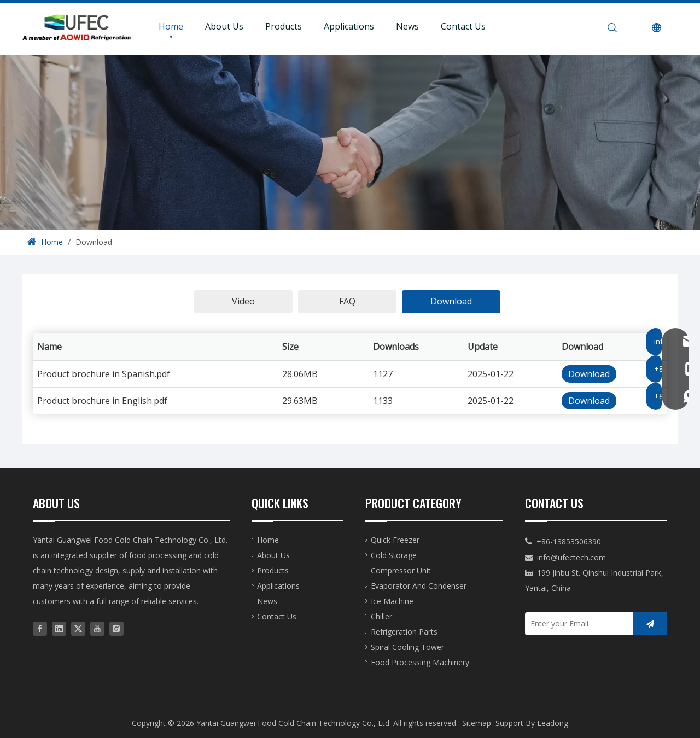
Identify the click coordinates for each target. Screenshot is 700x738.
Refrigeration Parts (404, 632)
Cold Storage (394, 555)
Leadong (553, 723)
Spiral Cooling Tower (407, 647)
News (407, 26)
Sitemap (477, 723)
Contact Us (463, 26)
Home (171, 26)
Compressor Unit (401, 570)
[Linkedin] (59, 628)
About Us (224, 26)
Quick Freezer (395, 540)
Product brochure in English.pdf (102, 401)
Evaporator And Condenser (419, 586)
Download (451, 301)
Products (284, 26)
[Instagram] (116, 628)
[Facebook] (40, 628)
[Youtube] (97, 628)
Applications (349, 26)
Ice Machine (392, 601)
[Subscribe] (650, 624)
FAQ (347, 301)
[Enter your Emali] (576, 624)
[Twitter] (78, 628)
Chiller (381, 616)
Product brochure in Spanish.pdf (104, 374)
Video (243, 301)
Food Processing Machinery (420, 662)
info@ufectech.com (571, 557)
